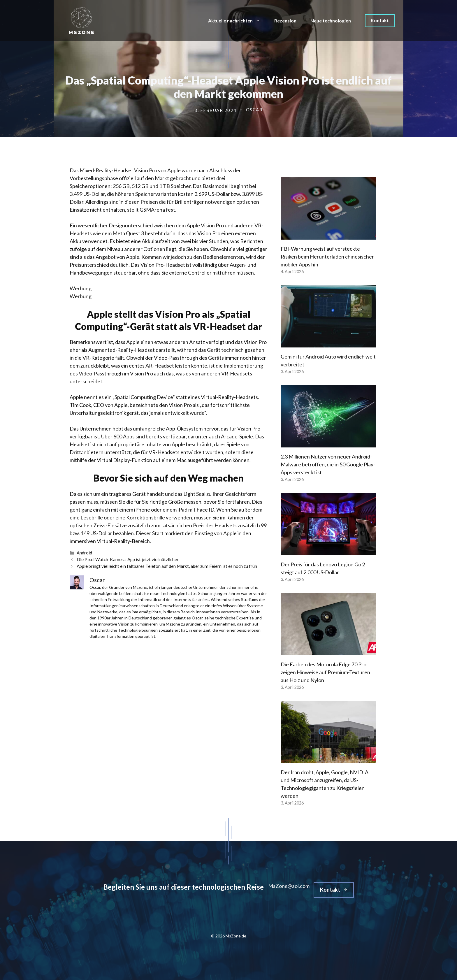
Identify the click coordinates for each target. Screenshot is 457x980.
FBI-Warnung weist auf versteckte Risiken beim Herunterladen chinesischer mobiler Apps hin (327, 257)
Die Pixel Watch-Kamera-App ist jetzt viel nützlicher (128, 559)
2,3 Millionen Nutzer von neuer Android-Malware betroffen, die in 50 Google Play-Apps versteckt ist (328, 464)
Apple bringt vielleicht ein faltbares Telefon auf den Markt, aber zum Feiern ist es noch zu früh (167, 566)
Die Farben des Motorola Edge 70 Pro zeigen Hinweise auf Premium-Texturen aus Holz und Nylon (325, 672)
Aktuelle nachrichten (238, 21)
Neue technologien (331, 21)
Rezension (285, 21)
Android (84, 553)
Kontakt (380, 20)
